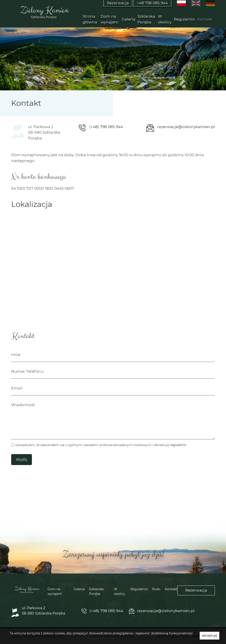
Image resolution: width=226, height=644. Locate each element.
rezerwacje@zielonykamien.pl (186, 127)
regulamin (178, 445)
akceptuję (209, 636)
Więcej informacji (102, 638)
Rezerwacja (196, 590)
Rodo (156, 589)
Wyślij (22, 459)
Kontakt (205, 19)
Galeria (129, 19)
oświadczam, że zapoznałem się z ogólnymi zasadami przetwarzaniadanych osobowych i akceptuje (101, 445)
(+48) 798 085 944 (106, 127)
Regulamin (184, 19)
